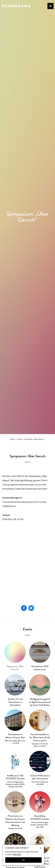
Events (19, 439)
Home (12, 439)
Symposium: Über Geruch (28, 456)
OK (24, 860)
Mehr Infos (17, 854)
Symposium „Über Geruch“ (34, 439)
